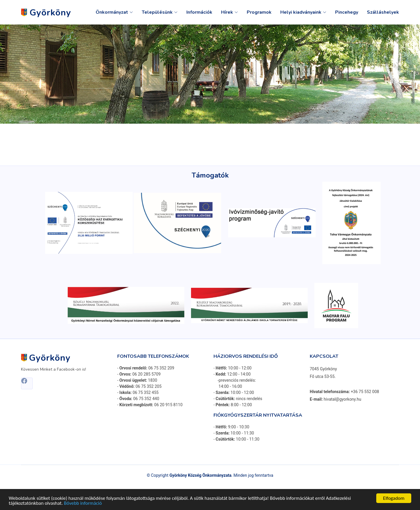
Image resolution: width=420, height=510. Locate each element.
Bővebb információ (83, 504)
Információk (199, 12)
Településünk (160, 12)
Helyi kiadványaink (303, 12)
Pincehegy (347, 12)
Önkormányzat (114, 12)
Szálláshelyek (383, 12)
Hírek (230, 12)
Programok (259, 12)
